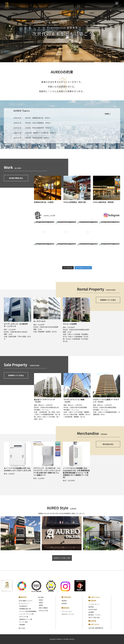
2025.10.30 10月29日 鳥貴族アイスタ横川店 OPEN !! (35, 133)
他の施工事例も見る (16, 178)
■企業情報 (92, 601)
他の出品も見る (108, 444)
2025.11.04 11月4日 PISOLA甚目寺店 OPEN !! (32, 128)
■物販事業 (65, 608)
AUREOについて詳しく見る (62, 558)
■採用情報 (92, 621)
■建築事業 (22, 597)
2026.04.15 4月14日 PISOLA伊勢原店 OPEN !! (32, 123)
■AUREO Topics (94, 597)
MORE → (108, 114)
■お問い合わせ (94, 624)
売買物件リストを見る (16, 375)
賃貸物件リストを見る (108, 300)
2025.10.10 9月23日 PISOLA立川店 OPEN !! (31, 138)
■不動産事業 (66, 597)
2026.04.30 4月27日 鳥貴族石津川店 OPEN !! (32, 118)
